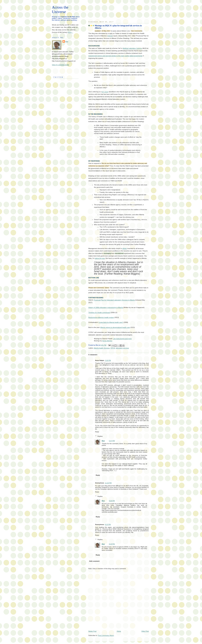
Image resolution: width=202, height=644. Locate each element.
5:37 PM (112, 441)
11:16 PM (108, 483)
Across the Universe (60, 9)
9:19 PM (112, 544)
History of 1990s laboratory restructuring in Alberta (106, 307)
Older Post (145, 631)
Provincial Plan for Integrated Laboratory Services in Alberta (114, 300)
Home (119, 631)
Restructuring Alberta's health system (101, 317)
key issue (105, 92)
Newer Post (92, 631)
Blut (103, 441)
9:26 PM (112, 501)
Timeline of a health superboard (99, 313)
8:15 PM (108, 524)
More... (70, 32)
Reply (97, 432)
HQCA (110, 36)
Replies (100, 436)
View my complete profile (61, 65)
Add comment (94, 561)
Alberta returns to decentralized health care (115, 327)
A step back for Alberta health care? (111, 322)
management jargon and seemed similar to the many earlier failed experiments (115, 56)
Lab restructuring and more (122, 339)
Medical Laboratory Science (132, 48)
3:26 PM (108, 360)
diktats (125, 248)
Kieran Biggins (107, 341)
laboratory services (122, 348)
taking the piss (100, 258)
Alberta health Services (102, 348)
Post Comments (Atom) (106, 635)
